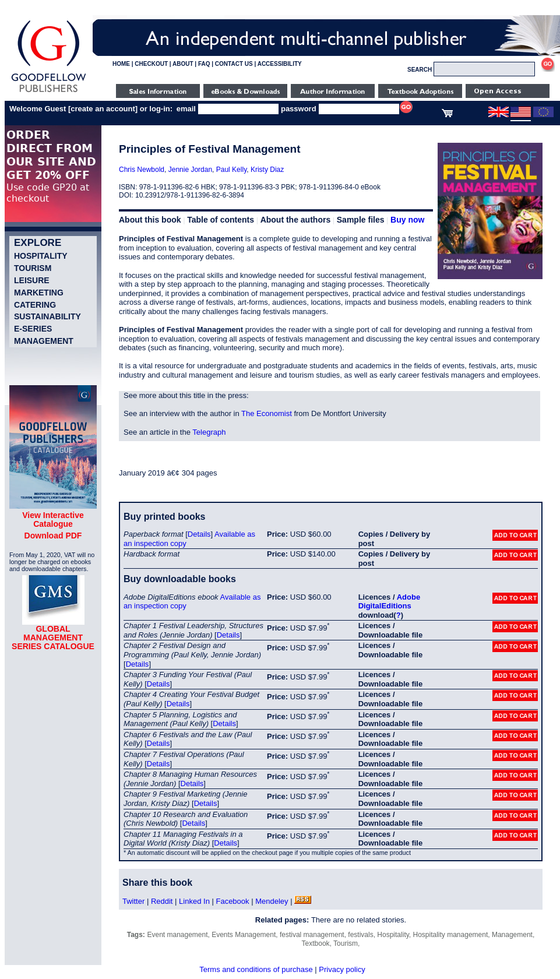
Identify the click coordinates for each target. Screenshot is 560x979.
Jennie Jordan (190, 170)
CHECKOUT (151, 64)
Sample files (361, 220)
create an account (103, 109)
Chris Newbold (142, 170)
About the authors (296, 220)
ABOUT (183, 64)
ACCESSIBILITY (280, 64)
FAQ (204, 64)
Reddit (162, 901)
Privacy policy (342, 969)
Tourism (33, 268)
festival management (312, 935)
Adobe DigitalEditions (389, 602)
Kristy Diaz (267, 170)
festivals (360, 935)
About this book (150, 220)
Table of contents (221, 220)
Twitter (133, 901)
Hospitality (41, 256)
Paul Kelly (231, 170)
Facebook (232, 901)
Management (44, 341)
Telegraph (209, 432)
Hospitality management (451, 935)
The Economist (267, 413)
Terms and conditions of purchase (256, 969)
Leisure (32, 280)
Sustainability (47, 316)
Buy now (407, 220)
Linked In (194, 901)
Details (199, 534)
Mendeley (272, 901)
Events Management (244, 935)
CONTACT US (234, 64)
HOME (121, 64)
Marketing (39, 293)
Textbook (316, 943)
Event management (177, 935)
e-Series (33, 329)
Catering (35, 305)
